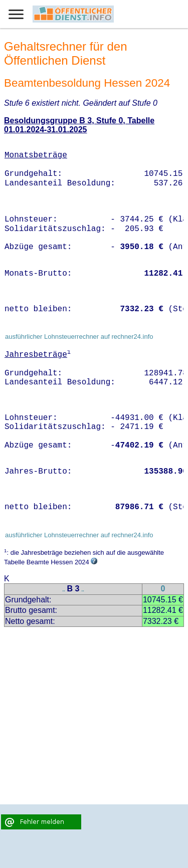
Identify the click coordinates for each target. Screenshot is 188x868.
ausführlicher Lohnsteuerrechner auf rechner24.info (79, 337)
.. (64, 590)
